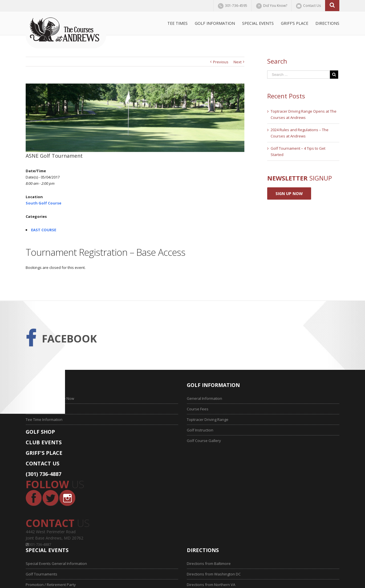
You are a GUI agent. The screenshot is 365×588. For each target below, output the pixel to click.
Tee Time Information (44, 419)
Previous (221, 62)
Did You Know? (275, 6)
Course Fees (198, 409)
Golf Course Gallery (204, 441)
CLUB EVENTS (44, 442)
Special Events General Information (56, 563)
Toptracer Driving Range (208, 419)
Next (238, 62)
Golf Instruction (200, 430)
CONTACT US (42, 463)
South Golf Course (43, 203)
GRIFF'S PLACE (44, 453)
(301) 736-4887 (43, 474)
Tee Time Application (43, 409)
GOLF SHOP (40, 432)
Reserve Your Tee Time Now (50, 398)
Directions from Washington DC (214, 574)
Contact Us (312, 6)
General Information (204, 398)
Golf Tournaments (41, 574)
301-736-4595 (236, 6)
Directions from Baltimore (209, 563)
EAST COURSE (44, 230)
